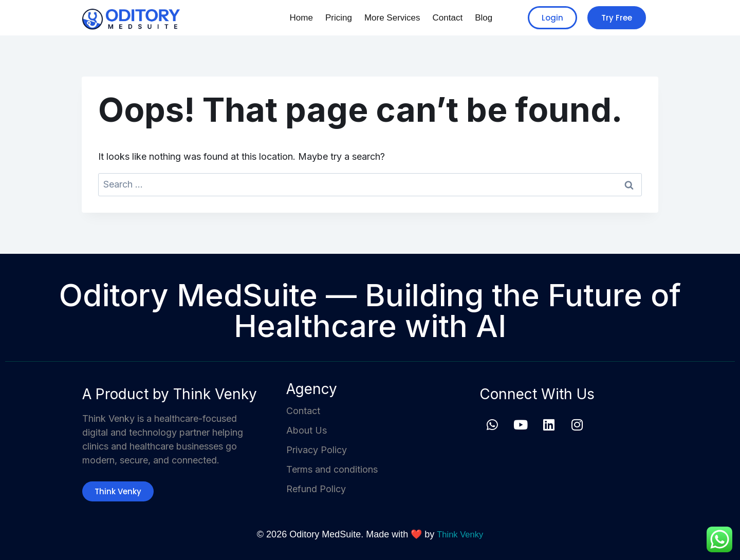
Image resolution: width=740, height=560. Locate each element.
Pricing (329, 18)
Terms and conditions (332, 469)
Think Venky (460, 534)
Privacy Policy (317, 450)
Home (290, 18)
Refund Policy (316, 489)
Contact (444, 18)
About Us (307, 430)
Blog (483, 18)
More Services (386, 18)
